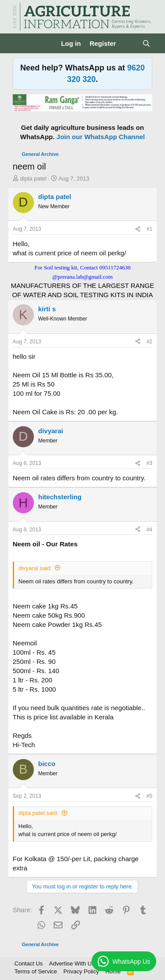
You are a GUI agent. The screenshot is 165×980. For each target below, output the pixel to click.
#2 (149, 342)
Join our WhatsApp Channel (101, 137)
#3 (149, 463)
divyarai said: (35, 568)
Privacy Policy (81, 971)
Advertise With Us (72, 963)
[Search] (146, 43)
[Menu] (20, 44)
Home (113, 971)
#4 (149, 530)
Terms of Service (36, 971)
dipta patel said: (38, 813)
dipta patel (33, 179)
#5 (149, 796)
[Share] (138, 229)
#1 (149, 229)
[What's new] (129, 43)
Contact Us (29, 963)
